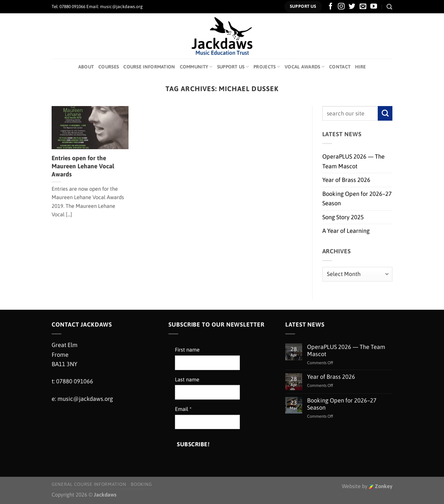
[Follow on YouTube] (374, 7)
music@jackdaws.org (85, 399)
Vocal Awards (305, 67)
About (86, 67)
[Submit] (385, 113)
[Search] (389, 7)
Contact (340, 67)
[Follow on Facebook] (331, 7)
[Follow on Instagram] (341, 7)
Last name (187, 380)
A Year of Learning (346, 231)
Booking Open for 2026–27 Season (357, 198)
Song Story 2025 (343, 217)
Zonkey (381, 486)
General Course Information (89, 484)
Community (196, 67)
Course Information (149, 67)
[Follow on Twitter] (352, 7)
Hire (360, 67)
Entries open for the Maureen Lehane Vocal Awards (83, 166)
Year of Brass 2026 (346, 180)
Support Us (233, 67)
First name (187, 350)
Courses (109, 67)
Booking (141, 484)
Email (183, 409)
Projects (267, 67)
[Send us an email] (363, 7)
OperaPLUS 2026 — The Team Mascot (353, 161)
